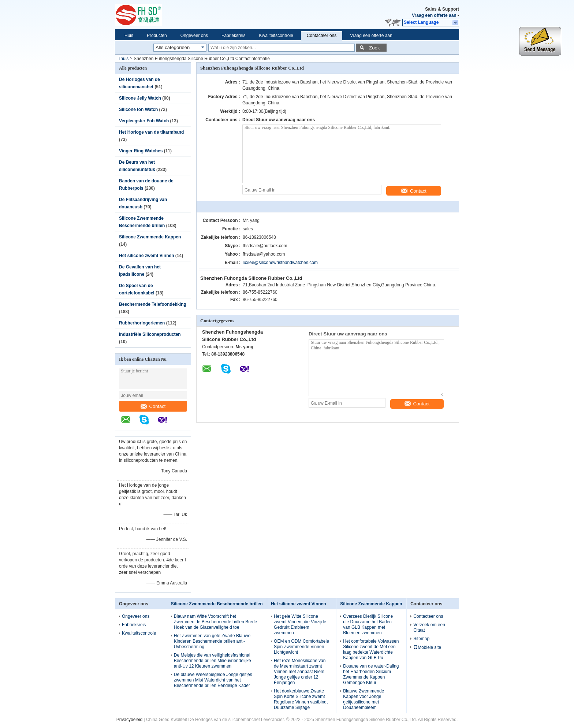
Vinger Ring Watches (141, 151)
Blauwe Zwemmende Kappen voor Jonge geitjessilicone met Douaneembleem (364, 699)
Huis (129, 36)
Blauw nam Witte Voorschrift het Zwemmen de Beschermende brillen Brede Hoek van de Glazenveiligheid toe (215, 622)
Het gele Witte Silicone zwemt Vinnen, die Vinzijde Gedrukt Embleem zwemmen (300, 625)
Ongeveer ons (194, 36)
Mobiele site (427, 647)
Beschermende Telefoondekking (153, 304)
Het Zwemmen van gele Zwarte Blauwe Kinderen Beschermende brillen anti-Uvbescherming (212, 641)
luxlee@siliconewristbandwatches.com (280, 263)
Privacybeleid (129, 720)
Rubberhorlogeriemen (142, 323)
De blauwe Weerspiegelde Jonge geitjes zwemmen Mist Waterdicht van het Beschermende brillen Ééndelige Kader (213, 680)
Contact (153, 406)
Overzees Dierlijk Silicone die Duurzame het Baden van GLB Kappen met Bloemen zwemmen (368, 625)
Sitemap (421, 639)
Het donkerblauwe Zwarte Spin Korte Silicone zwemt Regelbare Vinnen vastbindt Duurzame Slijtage (301, 699)
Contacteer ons (322, 36)
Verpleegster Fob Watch (144, 121)
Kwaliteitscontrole (276, 36)
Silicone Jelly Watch (140, 98)
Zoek (374, 48)
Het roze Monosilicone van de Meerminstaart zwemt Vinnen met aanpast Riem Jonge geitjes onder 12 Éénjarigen (300, 672)
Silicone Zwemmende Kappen (150, 237)
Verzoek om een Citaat (429, 627)
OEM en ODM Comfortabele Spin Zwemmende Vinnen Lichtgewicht (301, 647)
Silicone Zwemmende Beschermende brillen (217, 604)
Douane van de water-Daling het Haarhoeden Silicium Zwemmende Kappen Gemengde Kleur (371, 674)
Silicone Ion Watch (138, 109)
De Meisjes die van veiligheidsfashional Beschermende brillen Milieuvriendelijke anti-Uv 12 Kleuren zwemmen (213, 661)
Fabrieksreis (233, 36)
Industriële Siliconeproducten (150, 334)
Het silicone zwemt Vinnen (146, 256)
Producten (157, 36)
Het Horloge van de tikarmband (151, 132)
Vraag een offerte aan (434, 15)
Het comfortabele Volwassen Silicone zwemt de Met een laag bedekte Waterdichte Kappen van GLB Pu (371, 649)
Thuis (123, 59)
